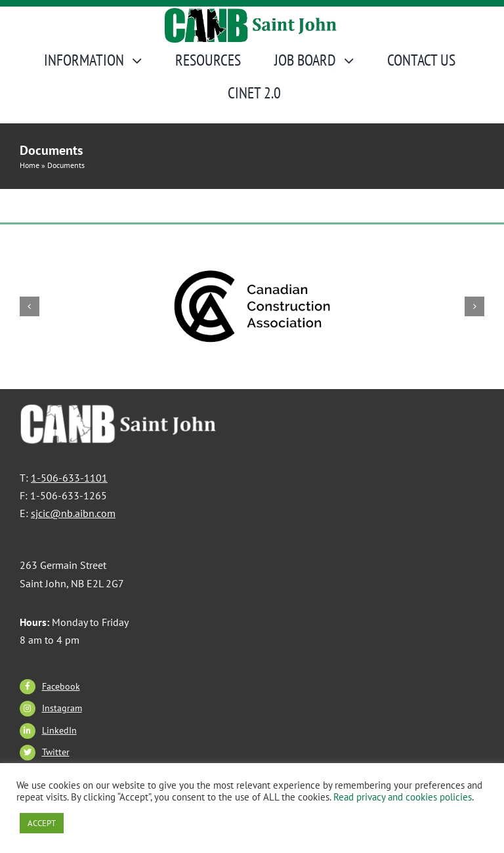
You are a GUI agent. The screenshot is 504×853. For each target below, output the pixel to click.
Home (30, 165)
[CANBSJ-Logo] (252, 14)
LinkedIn (59, 730)
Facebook (61, 686)
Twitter (56, 752)
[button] (30, 306)
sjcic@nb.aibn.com (73, 513)
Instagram (62, 708)
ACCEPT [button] (42, 823)
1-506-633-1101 (69, 478)
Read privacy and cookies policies (403, 797)
